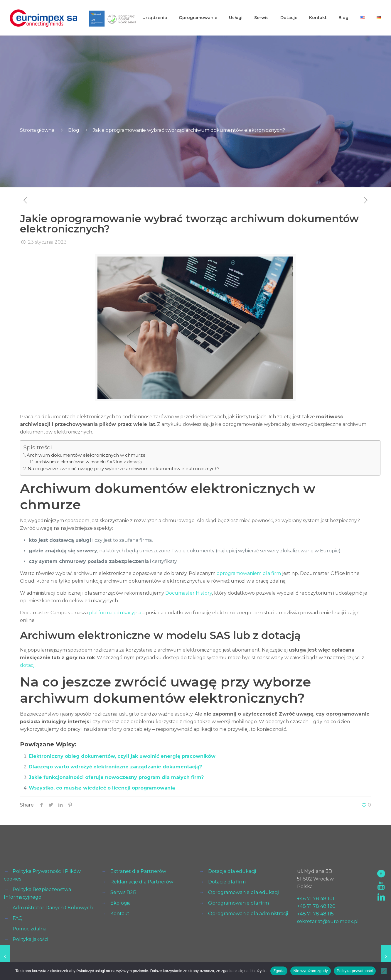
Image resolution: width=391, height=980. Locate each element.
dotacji (28, 665)
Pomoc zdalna (30, 929)
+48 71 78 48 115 (315, 914)
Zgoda (279, 971)
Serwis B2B (123, 892)
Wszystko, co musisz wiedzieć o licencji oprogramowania (102, 788)
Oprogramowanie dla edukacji (244, 892)
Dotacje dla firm (227, 882)
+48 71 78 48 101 (316, 899)
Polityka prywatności (355, 971)
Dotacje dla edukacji (232, 871)
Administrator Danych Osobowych (53, 908)
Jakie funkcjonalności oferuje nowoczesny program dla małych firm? (116, 777)
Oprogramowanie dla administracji (248, 914)
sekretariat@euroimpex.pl (328, 921)
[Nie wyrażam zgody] (384, 971)
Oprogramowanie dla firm (239, 903)
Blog (74, 130)
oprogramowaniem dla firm (249, 573)
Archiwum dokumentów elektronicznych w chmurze (86, 455)
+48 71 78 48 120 (316, 906)
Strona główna (37, 130)
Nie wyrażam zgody (311, 971)
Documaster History (189, 593)
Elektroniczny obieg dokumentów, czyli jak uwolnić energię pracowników (122, 756)
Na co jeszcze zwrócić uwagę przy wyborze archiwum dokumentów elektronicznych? (124, 469)
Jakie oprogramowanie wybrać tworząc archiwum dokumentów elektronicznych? (189, 130)
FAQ (18, 918)
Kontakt (120, 914)
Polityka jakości (30, 939)
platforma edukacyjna (115, 613)
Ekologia (120, 903)
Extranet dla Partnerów (138, 871)
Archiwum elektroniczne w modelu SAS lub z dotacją (89, 462)
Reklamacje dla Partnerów (142, 882)
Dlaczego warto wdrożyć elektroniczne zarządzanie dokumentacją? (115, 767)
